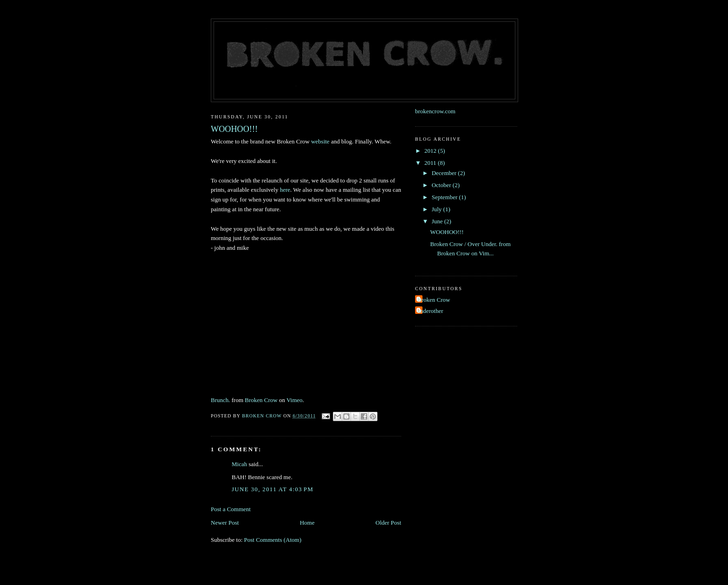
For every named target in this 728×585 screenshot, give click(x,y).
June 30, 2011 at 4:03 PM (273, 489)
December (445, 173)
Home (307, 523)
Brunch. (221, 400)
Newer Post (225, 523)
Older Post (388, 523)
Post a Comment (231, 509)
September (445, 197)
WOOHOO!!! (447, 232)
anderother (430, 311)
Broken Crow (261, 400)
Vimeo (295, 400)
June (438, 221)
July (438, 209)
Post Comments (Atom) (273, 540)
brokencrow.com (435, 111)
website (320, 141)
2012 (431, 151)
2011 (431, 163)
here (285, 190)
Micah (239, 464)
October (442, 185)
